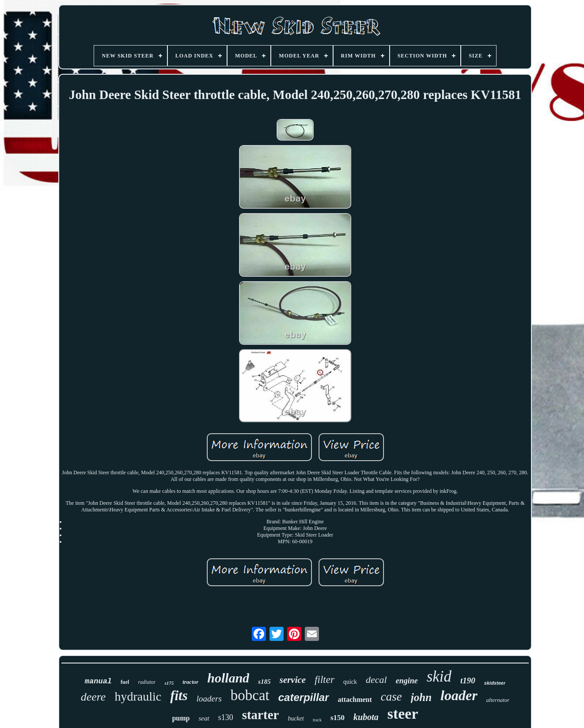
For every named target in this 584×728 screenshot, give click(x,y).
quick (350, 682)
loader (459, 695)
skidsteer (495, 683)
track (317, 720)
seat (204, 718)
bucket (296, 718)
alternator (498, 700)
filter (324, 680)
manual (98, 681)
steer (403, 714)
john (421, 697)
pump (181, 718)
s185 (264, 682)
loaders (209, 699)
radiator (147, 682)
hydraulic (138, 696)
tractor (190, 682)
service (293, 680)
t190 (468, 680)
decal (376, 680)
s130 (226, 717)
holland (228, 678)
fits (179, 696)
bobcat (250, 695)
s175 (169, 683)
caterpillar (304, 697)
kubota (366, 717)
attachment (355, 699)
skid (439, 677)
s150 (338, 718)
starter (261, 715)
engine (407, 681)
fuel (125, 682)
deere (93, 697)
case (391, 697)
